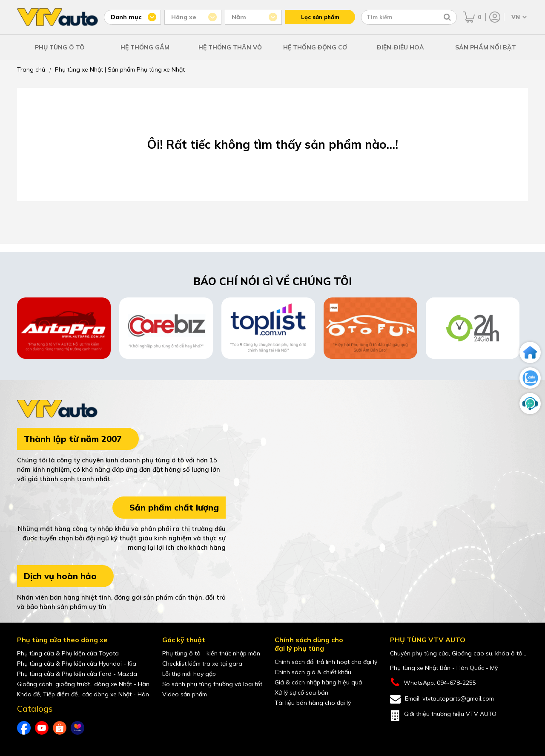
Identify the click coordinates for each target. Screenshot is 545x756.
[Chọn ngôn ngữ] (518, 17)
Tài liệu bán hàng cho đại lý (313, 703)
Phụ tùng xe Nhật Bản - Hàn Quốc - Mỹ (444, 668)
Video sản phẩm (185, 694)
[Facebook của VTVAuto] (24, 728)
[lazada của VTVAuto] (77, 728)
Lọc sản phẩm (320, 17)
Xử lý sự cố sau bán (301, 693)
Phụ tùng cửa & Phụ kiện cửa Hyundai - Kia (77, 664)
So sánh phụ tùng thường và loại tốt (212, 684)
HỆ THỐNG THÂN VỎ (230, 47)
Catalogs (35, 709)
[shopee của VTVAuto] (60, 728)
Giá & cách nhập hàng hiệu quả (318, 682)
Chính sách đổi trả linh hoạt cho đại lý (326, 662)
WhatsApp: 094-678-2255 (433, 682)
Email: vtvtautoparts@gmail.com (442, 699)
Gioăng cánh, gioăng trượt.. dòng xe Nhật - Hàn (83, 684)
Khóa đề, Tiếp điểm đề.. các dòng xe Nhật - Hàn (83, 694)
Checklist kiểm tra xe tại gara (202, 664)
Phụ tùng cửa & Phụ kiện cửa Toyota (68, 653)
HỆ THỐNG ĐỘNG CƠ (315, 47)
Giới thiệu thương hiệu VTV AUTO (443, 716)
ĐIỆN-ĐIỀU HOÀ (400, 47)
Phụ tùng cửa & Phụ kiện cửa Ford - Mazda (77, 674)
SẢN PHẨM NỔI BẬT (486, 47)
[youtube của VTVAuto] (42, 728)
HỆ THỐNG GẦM (145, 47)
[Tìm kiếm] (447, 17)
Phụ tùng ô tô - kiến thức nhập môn (211, 653)
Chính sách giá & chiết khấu (313, 672)
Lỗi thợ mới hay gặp (189, 674)
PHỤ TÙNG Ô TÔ (60, 47)
